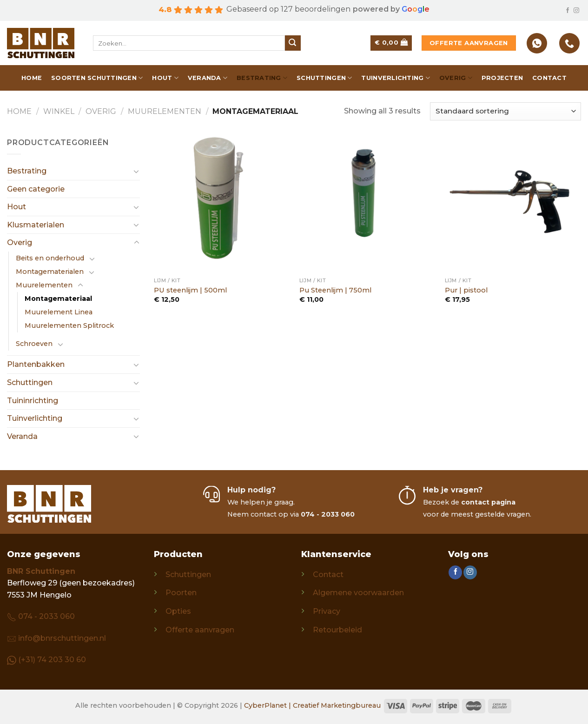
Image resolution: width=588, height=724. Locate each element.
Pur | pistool (466, 290)
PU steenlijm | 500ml (190, 290)
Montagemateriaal (58, 299)
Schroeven (34, 344)
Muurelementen (165, 111)
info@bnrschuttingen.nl (62, 638)
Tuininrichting (33, 401)
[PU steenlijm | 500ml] (222, 205)
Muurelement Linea (59, 312)
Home (32, 78)
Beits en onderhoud (50, 258)
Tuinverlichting (395, 78)
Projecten (502, 78)
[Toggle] (137, 171)
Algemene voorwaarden (358, 593)
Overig (456, 78)
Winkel (59, 111)
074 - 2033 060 (46, 616)
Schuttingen (324, 78)
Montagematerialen (50, 272)
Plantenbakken (36, 364)
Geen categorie (36, 189)
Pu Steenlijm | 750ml (335, 290)
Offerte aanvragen (200, 630)
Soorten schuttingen (97, 78)
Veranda (208, 78)
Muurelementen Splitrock (69, 325)
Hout (165, 78)
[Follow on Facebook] (568, 11)
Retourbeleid (337, 630)
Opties (178, 611)
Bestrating (262, 78)
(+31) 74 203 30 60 (52, 660)
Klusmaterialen (36, 225)
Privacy (327, 611)
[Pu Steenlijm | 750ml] (367, 205)
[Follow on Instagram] (576, 11)
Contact (549, 78)
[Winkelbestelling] (505, 111)
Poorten (181, 593)
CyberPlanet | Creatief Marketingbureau (312, 705)
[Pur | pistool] (513, 205)
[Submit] (293, 43)
